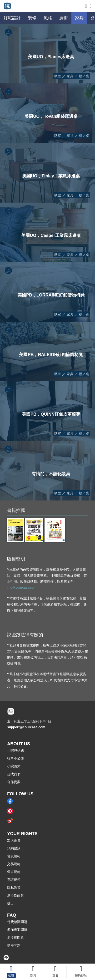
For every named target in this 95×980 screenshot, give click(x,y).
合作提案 (14, 782)
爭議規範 (14, 880)
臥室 (58, 76)
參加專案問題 (17, 930)
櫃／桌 (84, 76)
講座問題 (14, 945)
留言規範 (14, 872)
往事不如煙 (15, 758)
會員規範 (14, 856)
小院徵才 (14, 766)
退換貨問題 (15, 938)
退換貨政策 (15, 895)
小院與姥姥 (15, 750)
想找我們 (14, 774)
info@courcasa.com (22, 587)
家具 (70, 76)
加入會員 (14, 840)
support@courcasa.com (26, 727)
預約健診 (14, 848)
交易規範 (14, 864)
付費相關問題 (17, 922)
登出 (10, 903)
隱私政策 (14, 888)
